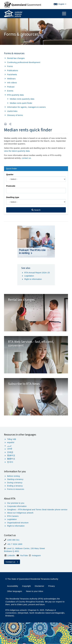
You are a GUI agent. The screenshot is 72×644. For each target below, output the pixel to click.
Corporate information (17, 506)
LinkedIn (11, 555)
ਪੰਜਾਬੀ (10, 449)
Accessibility (13, 586)
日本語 (10, 452)
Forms (10, 66)
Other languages (15, 591)
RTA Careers (13, 516)
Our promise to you (16, 503)
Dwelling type (13, 197)
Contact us (12, 562)
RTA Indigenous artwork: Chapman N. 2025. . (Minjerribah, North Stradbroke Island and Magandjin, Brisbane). (35, 613)
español (11, 442)
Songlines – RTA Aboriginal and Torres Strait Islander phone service (37, 509)
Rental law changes (16, 58)
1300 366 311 (13, 540)
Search (36, 210)
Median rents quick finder (21, 103)
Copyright (26, 586)
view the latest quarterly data (17, 151)
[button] (10, 124)
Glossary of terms (15, 115)
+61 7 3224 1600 (15, 544)
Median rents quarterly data (22, 99)
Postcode (11, 186)
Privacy (51, 586)
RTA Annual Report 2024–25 (37, 273)
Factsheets (12, 74)
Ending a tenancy (15, 486)
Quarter (10, 174)
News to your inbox (35, 591)
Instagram (36, 555)
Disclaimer (39, 586)
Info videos (12, 83)
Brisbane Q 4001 (12, 551)
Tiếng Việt (12, 439)
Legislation (29, 276)
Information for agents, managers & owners (26, 107)
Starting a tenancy (15, 479)
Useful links (12, 111)
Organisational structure (18, 523)
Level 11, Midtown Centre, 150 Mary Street (26, 548)
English (62, 4)
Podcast (11, 87)
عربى (9, 446)
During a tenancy (15, 483)
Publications (13, 70)
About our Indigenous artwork (20, 513)
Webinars (11, 79)
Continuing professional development (24, 62)
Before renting (13, 476)
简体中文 (11, 455)
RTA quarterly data (15, 95)
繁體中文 (11, 459)
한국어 (10, 462)
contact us (26, 158)
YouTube (24, 555)
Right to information (33, 279)
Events (10, 91)
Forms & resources (16, 489)
